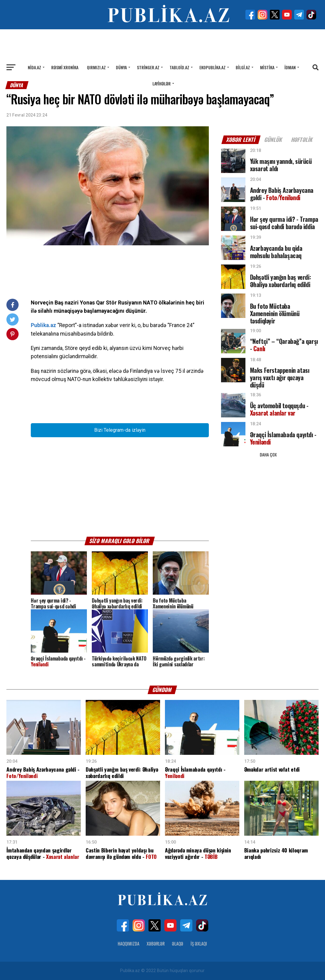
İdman (290, 67)
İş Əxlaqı (199, 944)
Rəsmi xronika (65, 67)
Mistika (267, 67)
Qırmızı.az (96, 67)
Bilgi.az (243, 67)
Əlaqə (178, 944)
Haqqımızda (129, 944)
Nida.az (34, 67)
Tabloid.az (179, 67)
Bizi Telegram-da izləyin (120, 430)
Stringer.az (148, 67)
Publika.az (43, 325)
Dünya (121, 67)
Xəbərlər (156, 944)
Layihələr (162, 83)
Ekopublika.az (212, 67)
